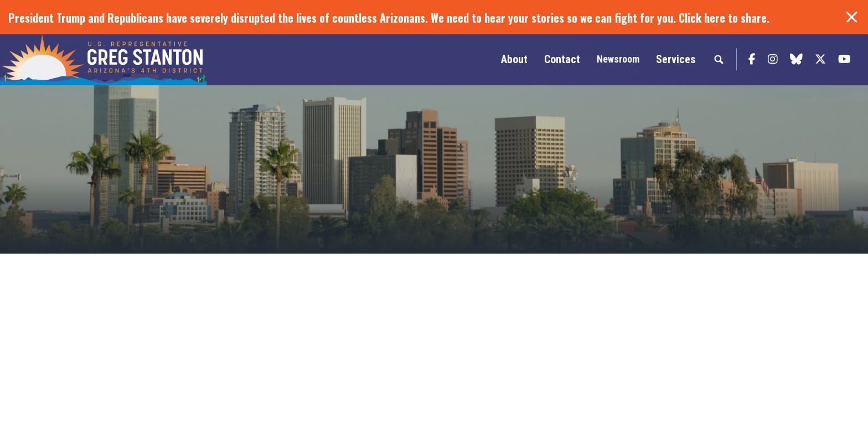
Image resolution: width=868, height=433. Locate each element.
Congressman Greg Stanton (130, 60)
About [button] (514, 59)
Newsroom (618, 59)
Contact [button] (562, 59)
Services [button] (676, 59)
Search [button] (719, 59)
